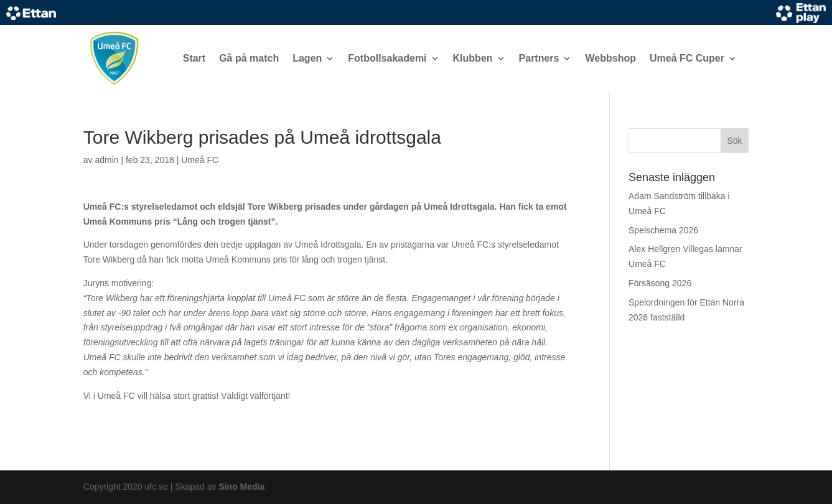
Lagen (307, 58)
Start (194, 58)
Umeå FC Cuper (687, 58)
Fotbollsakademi (387, 58)
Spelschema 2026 (663, 230)
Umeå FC (200, 160)
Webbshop (610, 58)
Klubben (473, 58)
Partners (539, 58)
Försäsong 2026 (660, 283)
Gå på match (249, 58)
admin (106, 160)
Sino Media (241, 487)
